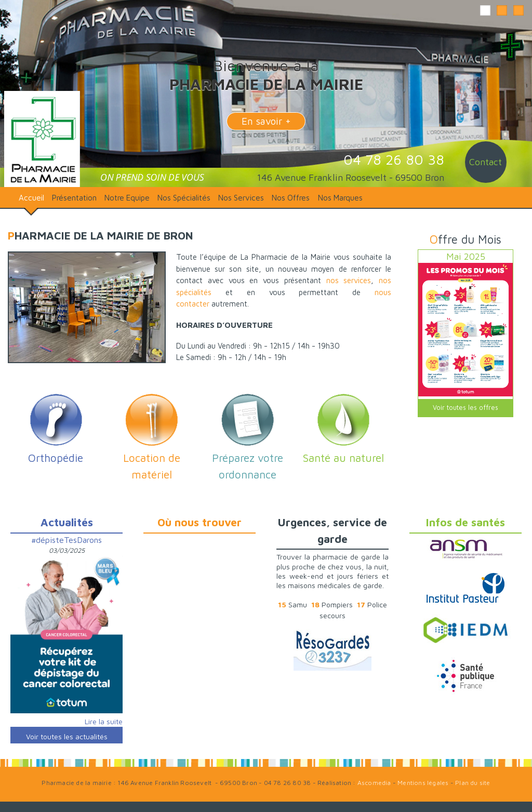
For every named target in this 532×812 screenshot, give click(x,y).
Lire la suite (104, 721)
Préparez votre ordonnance (248, 458)
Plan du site (473, 783)
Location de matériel (152, 458)
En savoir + (266, 121)
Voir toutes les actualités (67, 736)
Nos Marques (340, 197)
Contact (486, 162)
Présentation (74, 197)
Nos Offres (291, 197)
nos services (349, 280)
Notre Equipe (127, 197)
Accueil (31, 197)
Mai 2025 (466, 256)
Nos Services (241, 197)
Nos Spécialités (184, 197)
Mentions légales (423, 783)
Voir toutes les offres (465, 408)
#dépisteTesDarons (66, 540)
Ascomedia (374, 783)
